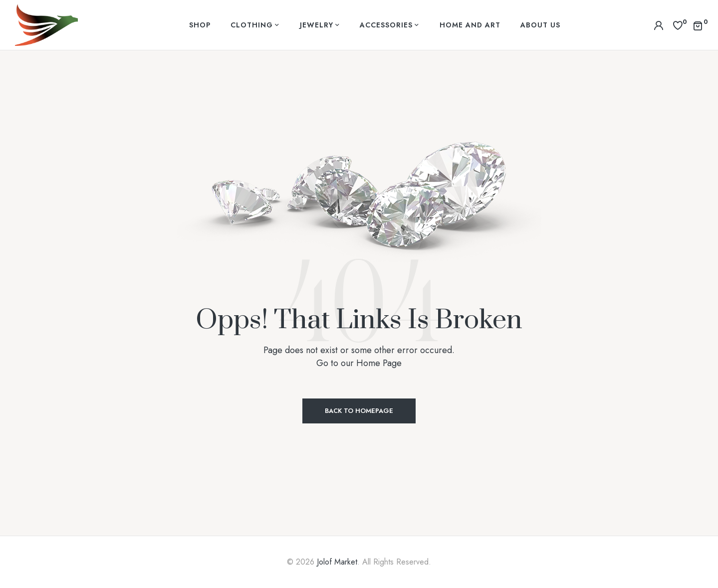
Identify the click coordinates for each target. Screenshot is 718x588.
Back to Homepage (359, 411)
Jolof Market (337, 562)
